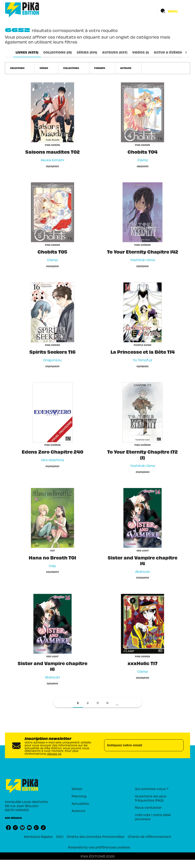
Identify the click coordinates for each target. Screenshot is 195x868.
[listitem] (8, 828)
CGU (60, 836)
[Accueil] (22, 10)
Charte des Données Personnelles (96, 836)
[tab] (27, 52)
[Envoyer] (179, 745)
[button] (20, 68)
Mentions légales (38, 836)
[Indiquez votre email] (139, 745)
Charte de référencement (149, 836)
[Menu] (174, 11)
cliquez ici (54, 753)
